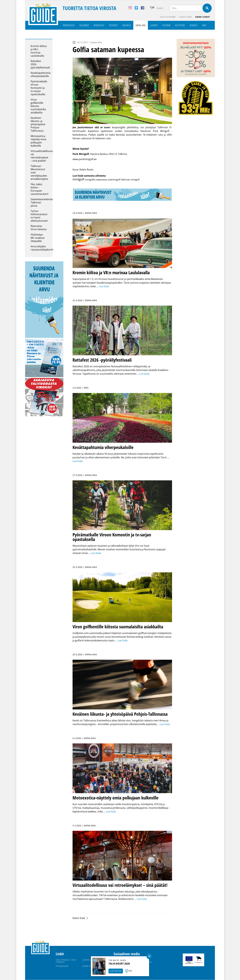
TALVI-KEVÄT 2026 (119, 964)
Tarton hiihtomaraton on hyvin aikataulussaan (39, 216)
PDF (130, 971)
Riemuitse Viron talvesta (39, 228)
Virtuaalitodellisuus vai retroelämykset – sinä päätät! (42, 156)
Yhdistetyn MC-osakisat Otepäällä (38, 238)
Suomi (160, 8)
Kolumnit (84, 25)
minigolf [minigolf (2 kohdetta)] (78, 179)
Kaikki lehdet (203, 17)
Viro (204, 25)
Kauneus (127, 25)
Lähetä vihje (185, 17)
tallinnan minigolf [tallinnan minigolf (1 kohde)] (130, 180)
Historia (166, 25)
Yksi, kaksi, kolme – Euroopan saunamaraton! (39, 189)
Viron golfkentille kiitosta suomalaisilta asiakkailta (38, 106)
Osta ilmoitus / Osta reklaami (66, 961)
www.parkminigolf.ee (85, 159)
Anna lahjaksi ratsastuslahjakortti (42, 248)
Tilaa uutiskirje (167, 17)
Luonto (154, 25)
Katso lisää (79, 918)
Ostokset (113, 25)
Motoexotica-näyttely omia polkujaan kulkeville (38, 141)
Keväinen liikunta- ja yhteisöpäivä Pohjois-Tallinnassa (38, 124)
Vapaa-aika (141, 25)
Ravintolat (99, 25)
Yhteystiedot (62, 966)
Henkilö (193, 25)
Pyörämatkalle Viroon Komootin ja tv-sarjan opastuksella (39, 88)
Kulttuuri (180, 25)
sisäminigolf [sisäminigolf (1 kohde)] (114, 180)
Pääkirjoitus (69, 25)
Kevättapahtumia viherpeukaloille (41, 75)
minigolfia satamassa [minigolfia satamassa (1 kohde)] (96, 180)
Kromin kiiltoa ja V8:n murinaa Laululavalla (39, 51)
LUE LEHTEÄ (116, 971)
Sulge (149, 956)
